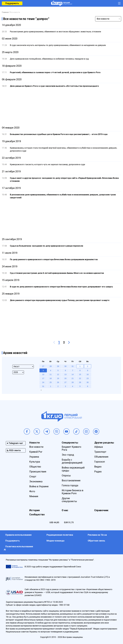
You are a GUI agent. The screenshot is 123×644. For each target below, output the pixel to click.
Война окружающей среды (73, 469)
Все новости (36, 447)
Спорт (33, 477)
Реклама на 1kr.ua (97, 535)
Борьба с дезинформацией (72, 461)
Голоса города (70, 485)
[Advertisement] (61, 107)
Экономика (36, 481)
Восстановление (71, 480)
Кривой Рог (36, 452)
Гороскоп (100, 462)
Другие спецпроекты (69, 500)
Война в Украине (39, 486)
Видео (98, 467)
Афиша (99, 447)
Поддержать (12, 3)
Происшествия (38, 472)
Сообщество (37, 514)
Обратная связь (96, 541)
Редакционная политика (60, 535)
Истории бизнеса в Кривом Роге (73, 492)
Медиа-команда (55, 541)
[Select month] (23, 367)
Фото (32, 491)
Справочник (101, 510)
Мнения (34, 496)
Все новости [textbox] (103, 19)
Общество (35, 467)
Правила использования (18, 535)
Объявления (101, 457)
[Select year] (18, 372)
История (34, 510)
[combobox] (108, 19)
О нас (65, 510)
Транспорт (100, 452)
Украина (34, 457)
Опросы (66, 476)
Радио (98, 472)
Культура (35, 462)
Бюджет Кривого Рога (72, 448)
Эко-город (68, 455)
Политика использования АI (18, 548)
